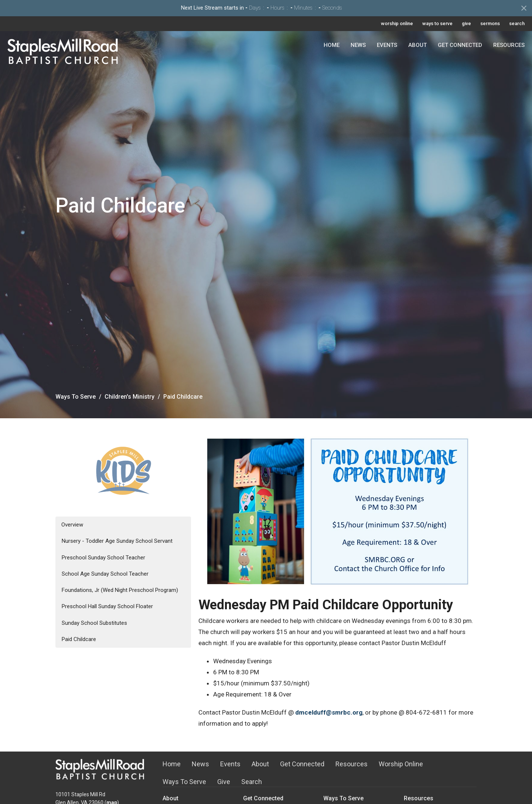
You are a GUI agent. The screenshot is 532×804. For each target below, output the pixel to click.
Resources (509, 45)
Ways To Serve (76, 397)
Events (387, 45)
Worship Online (401, 764)
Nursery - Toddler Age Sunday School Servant (117, 541)
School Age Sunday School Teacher (105, 574)
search (517, 23)
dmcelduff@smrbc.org (329, 712)
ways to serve (437, 23)
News (358, 45)
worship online (397, 23)
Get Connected (460, 45)
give (466, 23)
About (417, 45)
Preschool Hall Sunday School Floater (107, 606)
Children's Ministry (129, 397)
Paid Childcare (79, 639)
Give (224, 782)
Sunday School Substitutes (94, 623)
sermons (490, 23)
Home (332, 45)
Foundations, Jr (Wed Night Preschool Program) (120, 590)
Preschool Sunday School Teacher (103, 558)
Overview (72, 525)
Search (252, 782)
